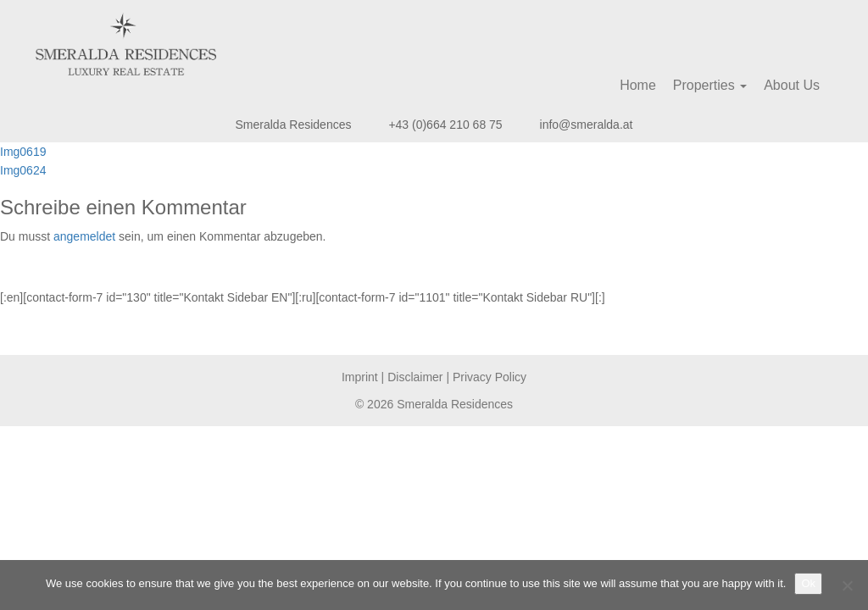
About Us (792, 85)
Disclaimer (415, 377)
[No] (847, 585)
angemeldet (84, 236)
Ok (808, 583)
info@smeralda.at (587, 125)
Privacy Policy (490, 377)
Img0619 (23, 152)
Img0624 (23, 170)
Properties (710, 85)
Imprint (360, 377)
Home (638, 85)
